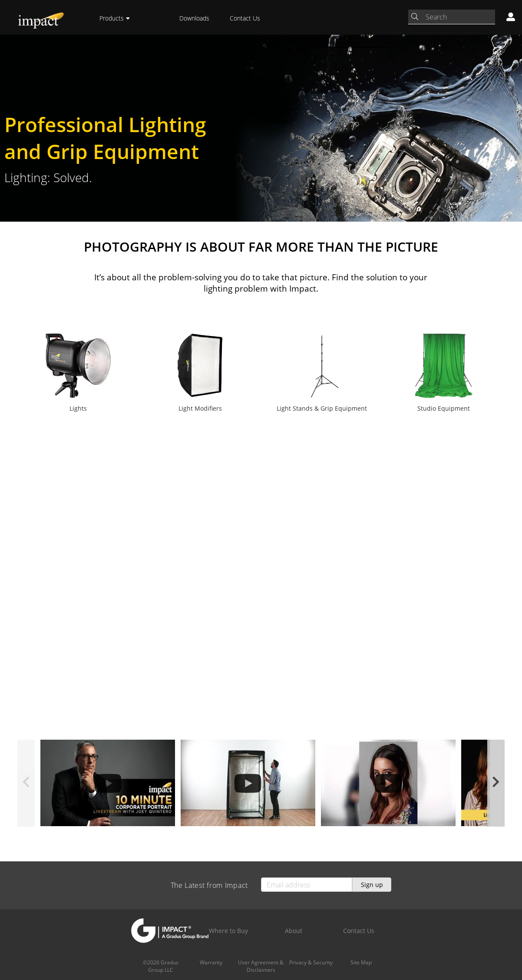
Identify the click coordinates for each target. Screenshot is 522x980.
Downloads (194, 18)
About (294, 931)
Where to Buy (228, 931)
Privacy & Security (311, 962)
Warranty (211, 962)
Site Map (361, 962)
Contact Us (245, 18)
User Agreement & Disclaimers (261, 966)
